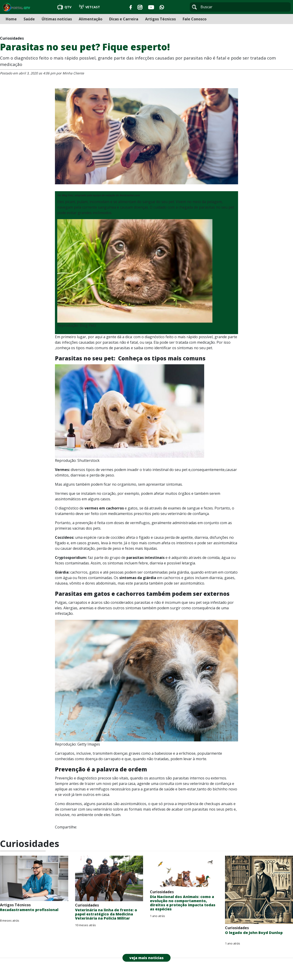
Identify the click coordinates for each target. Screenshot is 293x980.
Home (11, 19)
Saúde (29, 19)
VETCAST (90, 7)
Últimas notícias (57, 19)
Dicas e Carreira (124, 19)
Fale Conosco (195, 19)
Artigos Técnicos (160, 19)
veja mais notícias (146, 958)
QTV (65, 7)
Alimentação (91, 19)
